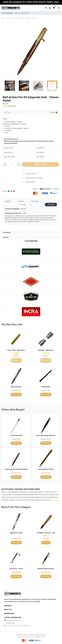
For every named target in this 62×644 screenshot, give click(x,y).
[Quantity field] (12, 164)
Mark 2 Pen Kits (16, 387)
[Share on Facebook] (9, 191)
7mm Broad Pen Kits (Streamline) (16, 469)
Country (21, 201)
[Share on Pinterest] (14, 191)
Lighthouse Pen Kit (16, 533)
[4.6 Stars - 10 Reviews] (46, 536)
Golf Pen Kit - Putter (16, 569)
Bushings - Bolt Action (46, 350)
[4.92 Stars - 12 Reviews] (46, 353)
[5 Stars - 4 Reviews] (31, 106)
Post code (35, 201)
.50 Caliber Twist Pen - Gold (46, 533)
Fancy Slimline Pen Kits (46, 469)
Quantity (8, 201)
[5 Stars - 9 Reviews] (16, 353)
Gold (6, 133)
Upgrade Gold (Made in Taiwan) (15, 124)
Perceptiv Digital (40, 637)
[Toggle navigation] (59, 8)
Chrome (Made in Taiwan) (13, 122)
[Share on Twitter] (12, 191)
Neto (26, 637)
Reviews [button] (6, 237)
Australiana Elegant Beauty (46, 435)
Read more (54, 500)
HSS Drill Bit (46, 387)
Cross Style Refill (16, 435)
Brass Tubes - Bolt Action (16, 350)
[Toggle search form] (46, 8)
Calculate (51, 205)
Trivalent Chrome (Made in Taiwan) (17, 128)
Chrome (7, 126)
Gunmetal (8, 131)
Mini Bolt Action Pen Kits (46, 569)
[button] (54, 8)
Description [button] (7, 232)
